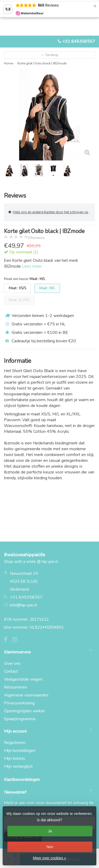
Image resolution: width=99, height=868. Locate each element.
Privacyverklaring (19, 703)
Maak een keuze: (25, 279)
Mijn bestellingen (20, 751)
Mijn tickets (15, 758)
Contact (11, 671)
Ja (50, 831)
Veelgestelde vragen (23, 679)
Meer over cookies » (49, 858)
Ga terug (49, 55)
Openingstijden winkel (24, 711)
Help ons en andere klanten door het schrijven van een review (52, 212)
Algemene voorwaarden (26, 695)
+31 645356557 (79, 41)
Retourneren (15, 687)
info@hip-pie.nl (23, 605)
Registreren (15, 743)
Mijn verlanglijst (18, 766)
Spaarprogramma (20, 719)
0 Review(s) (36, 238)
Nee (50, 847)
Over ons (12, 663)
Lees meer (32, 266)
